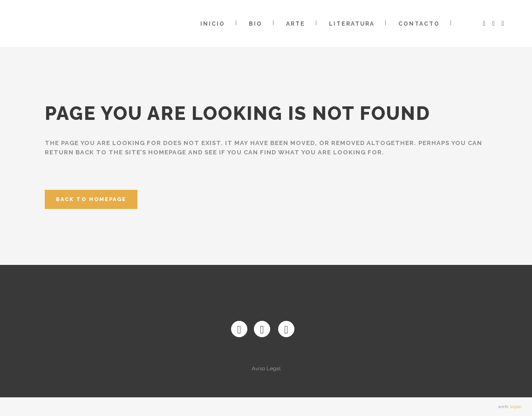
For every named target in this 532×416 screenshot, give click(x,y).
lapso (516, 406)
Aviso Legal (266, 368)
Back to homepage (91, 199)
